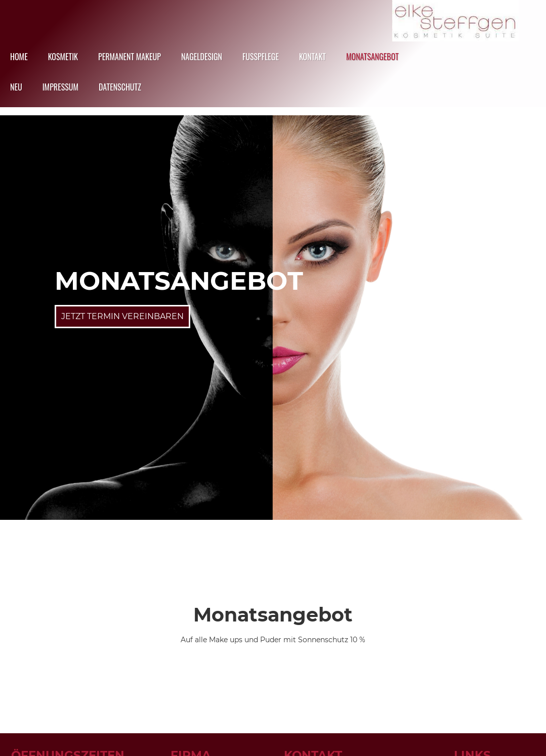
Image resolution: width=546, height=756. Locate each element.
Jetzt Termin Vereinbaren (122, 316)
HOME (19, 57)
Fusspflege (261, 57)
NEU (16, 87)
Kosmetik (63, 57)
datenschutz (120, 87)
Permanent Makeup (130, 57)
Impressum (60, 87)
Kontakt (312, 57)
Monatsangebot (372, 57)
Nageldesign (202, 57)
